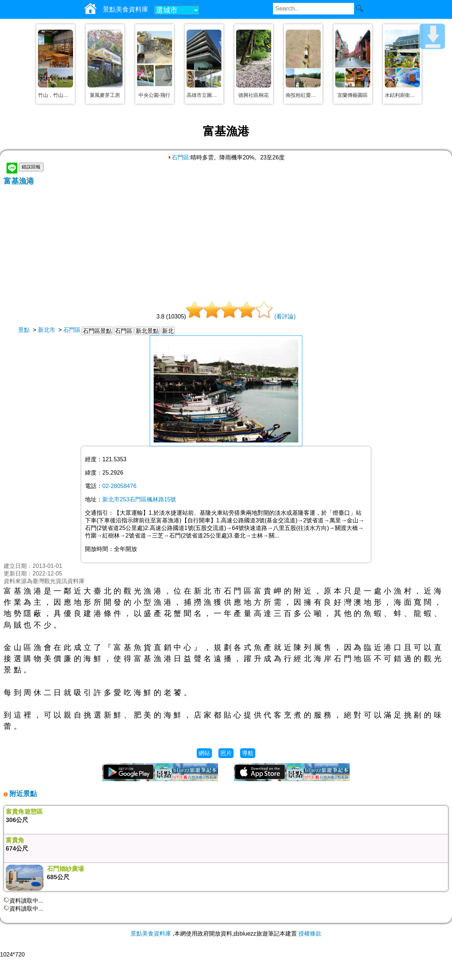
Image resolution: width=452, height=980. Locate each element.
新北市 (47, 330)
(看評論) (285, 316)
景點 (24, 330)
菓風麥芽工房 (105, 95)
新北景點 (147, 331)
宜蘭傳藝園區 (353, 95)
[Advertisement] (226, 240)
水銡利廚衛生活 (402, 95)
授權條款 (310, 934)
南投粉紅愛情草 (303, 95)
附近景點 (22, 794)
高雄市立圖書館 (204, 95)
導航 (248, 753)
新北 (168, 331)
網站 (204, 753)
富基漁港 (19, 181)
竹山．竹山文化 (56, 95)
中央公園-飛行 (155, 95)
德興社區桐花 (253, 95)
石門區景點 (97, 331)
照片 (226, 753)
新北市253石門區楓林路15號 (139, 499)
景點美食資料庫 (151, 934)
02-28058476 (119, 486)
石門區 (178, 157)
